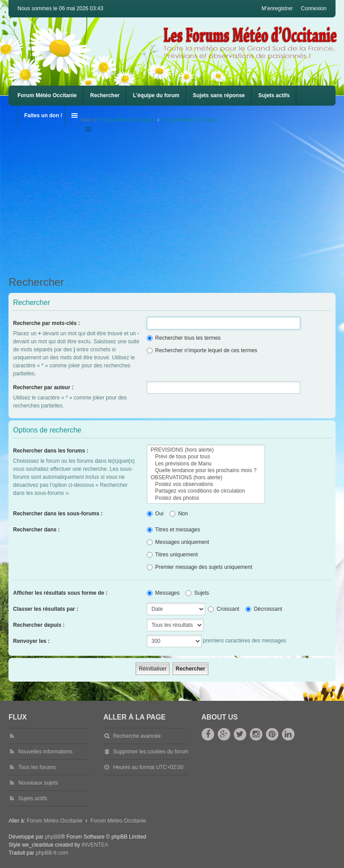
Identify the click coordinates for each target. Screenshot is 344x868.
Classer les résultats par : (46, 609)
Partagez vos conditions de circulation (206, 491)
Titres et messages (174, 530)
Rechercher (105, 95)
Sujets (197, 593)
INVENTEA (95, 845)
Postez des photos (206, 498)
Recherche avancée (137, 736)
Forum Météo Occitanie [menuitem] (47, 95)
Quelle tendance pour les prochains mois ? (206, 471)
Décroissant (264, 609)
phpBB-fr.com (52, 853)
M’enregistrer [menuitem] (277, 8)
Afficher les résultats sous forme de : (60, 593)
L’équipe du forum (156, 95)
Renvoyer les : (31, 641)
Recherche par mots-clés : (46, 323)
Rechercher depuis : (39, 625)
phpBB (53, 837)
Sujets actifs (274, 95)
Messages (163, 593)
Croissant (224, 609)
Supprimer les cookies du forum (151, 752)
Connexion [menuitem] (313, 8)
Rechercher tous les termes (184, 338)
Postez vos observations (206, 484)
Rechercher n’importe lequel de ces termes (202, 350)
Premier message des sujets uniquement (200, 567)
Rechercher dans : (36, 530)
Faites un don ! (43, 115)
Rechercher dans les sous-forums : (58, 514)
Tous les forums (37, 767)
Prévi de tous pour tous (206, 457)
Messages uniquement (178, 542)
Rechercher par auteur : (43, 387)
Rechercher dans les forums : (51, 451)
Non (179, 514)
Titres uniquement (172, 555)
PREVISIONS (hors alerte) (206, 450)
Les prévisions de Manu (206, 464)
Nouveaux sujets (38, 783)
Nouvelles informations (45, 752)
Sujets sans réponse (219, 95)
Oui (155, 514)
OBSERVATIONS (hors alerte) (206, 478)
